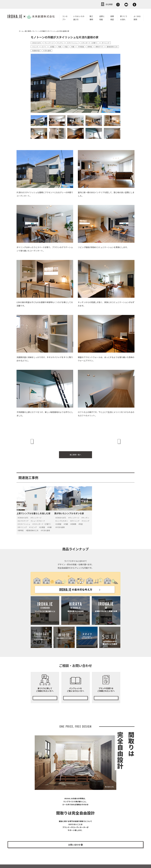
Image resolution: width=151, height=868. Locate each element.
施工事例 (91, 17)
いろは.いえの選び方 (79, 17)
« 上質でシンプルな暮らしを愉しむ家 (47, 439)
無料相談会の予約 (45, 693)
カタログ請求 (75, 693)
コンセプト (65, 17)
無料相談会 (96, 4)
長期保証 (112, 17)
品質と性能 (102, 17)
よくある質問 (137, 17)
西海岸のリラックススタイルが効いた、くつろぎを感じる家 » (99, 441)
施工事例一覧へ (75, 453)
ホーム (21, 31)
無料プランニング (106, 693)
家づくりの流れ (124, 17)
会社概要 (80, 4)
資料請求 (113, 4)
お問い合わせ (130, 4)
